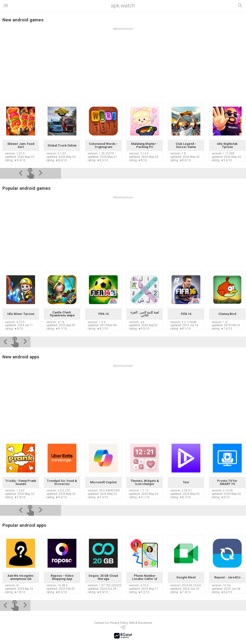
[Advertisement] (123, 404)
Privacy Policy (119, 623)
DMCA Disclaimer (141, 623)
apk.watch (123, 6)
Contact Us (101, 623)
